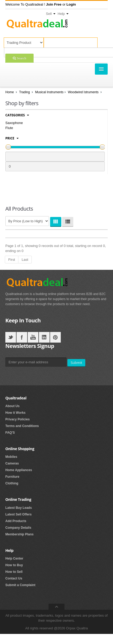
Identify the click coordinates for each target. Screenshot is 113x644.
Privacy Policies (17, 419)
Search (21, 58)
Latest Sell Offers (19, 514)
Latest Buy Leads (19, 508)
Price (12, 138)
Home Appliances (19, 470)
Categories (17, 115)
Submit (76, 362)
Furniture (12, 477)
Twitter (11, 337)
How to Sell (14, 572)
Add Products (16, 521)
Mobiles (11, 457)
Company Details (18, 528)
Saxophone (14, 123)
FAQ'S (10, 433)
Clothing (12, 483)
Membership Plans (19, 534)
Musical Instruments (49, 92)
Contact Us (14, 578)
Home (10, 92)
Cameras (12, 463)
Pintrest (55, 337)
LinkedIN (44, 337)
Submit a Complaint (20, 585)
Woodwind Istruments (84, 92)
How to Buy (14, 565)
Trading (25, 92)
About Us (12, 406)
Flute (9, 128)
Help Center (14, 558)
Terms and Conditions (22, 426)
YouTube (33, 337)
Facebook (22, 337)
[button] (54, 4)
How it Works (15, 413)
